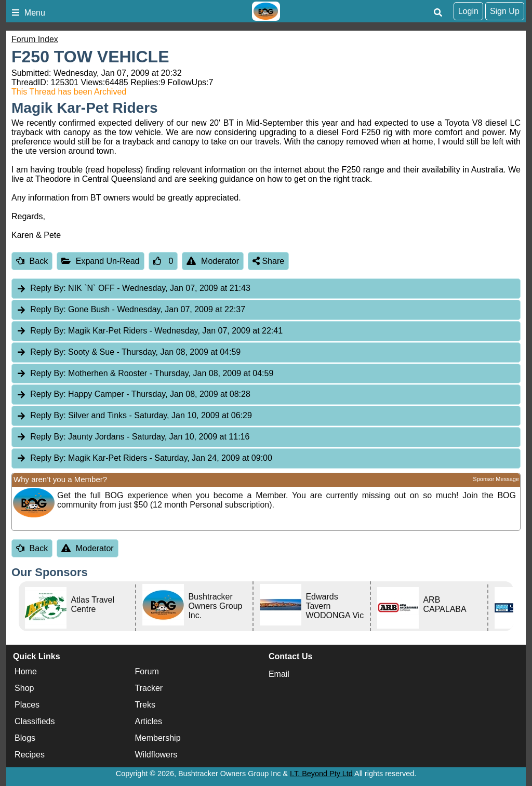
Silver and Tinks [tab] (134, 416)
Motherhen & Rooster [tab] (145, 374)
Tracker (149, 688)
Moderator (213, 261)
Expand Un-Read (100, 261)
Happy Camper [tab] (133, 395)
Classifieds (35, 721)
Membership (158, 738)
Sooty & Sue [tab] (128, 352)
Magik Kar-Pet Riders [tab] (149, 331)
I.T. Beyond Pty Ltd (321, 774)
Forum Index (35, 39)
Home (26, 671)
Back (32, 261)
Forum (147, 671)
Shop (24, 688)
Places (27, 705)
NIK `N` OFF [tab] (133, 289)
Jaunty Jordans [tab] (133, 437)
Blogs (25, 738)
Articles (149, 721)
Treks (145, 705)
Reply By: (48, 288)
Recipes (30, 755)
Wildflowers (156, 755)
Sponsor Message (496, 479)
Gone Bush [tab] (131, 310)
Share (268, 261)
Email (279, 674)
